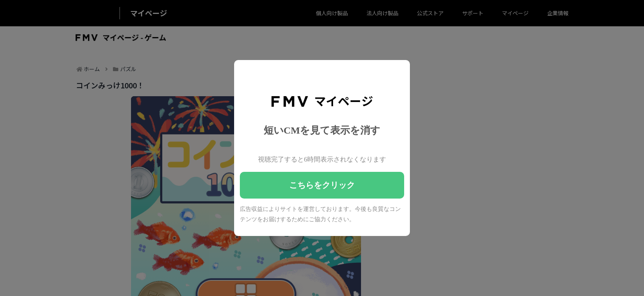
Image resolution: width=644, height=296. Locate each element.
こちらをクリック (322, 185)
